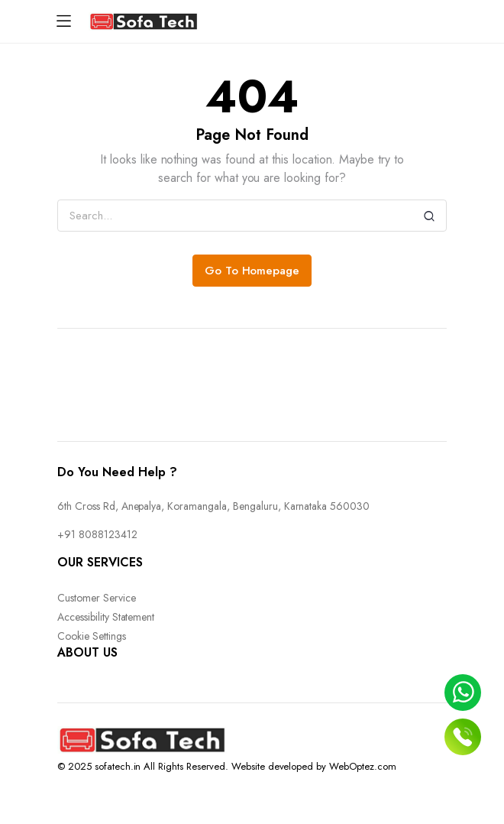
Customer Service (97, 598)
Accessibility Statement (106, 617)
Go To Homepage (252, 271)
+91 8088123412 (97, 534)
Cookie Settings (92, 636)
